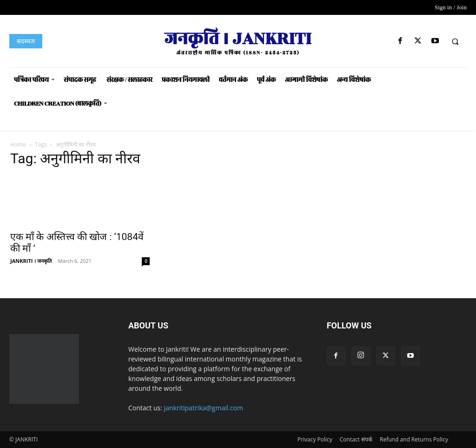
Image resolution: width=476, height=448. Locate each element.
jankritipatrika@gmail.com (204, 408)
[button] (455, 41)
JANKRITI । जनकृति (31, 261)
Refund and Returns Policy (414, 439)
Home (18, 144)
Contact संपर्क (356, 439)
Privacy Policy (315, 439)
